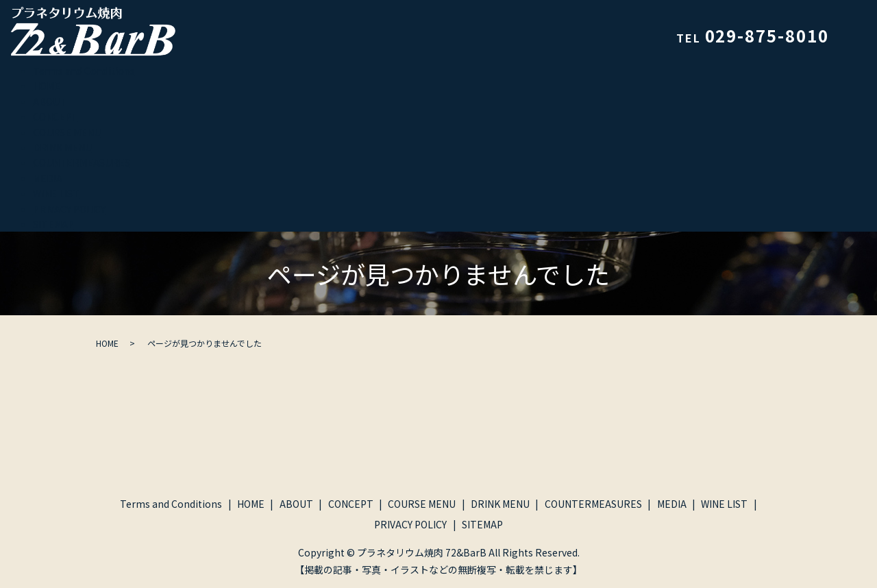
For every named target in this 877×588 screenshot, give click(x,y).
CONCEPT (55, 117)
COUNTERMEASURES (82, 162)
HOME (47, 86)
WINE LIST (56, 193)
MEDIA (48, 178)
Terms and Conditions (84, 71)
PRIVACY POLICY (69, 209)
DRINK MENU (62, 147)
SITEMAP (53, 224)
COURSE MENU (67, 132)
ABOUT (50, 101)
